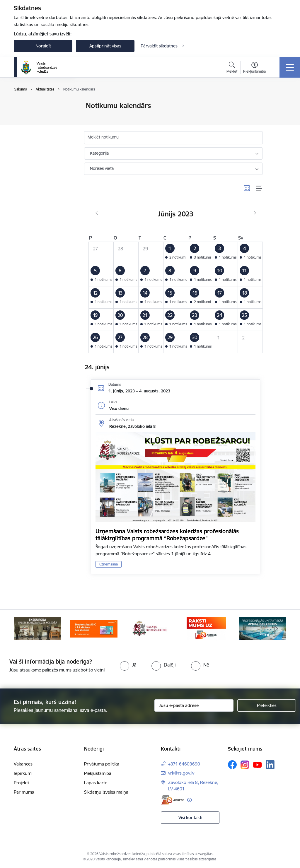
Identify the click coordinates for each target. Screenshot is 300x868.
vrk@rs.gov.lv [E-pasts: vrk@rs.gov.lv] (181, 773)
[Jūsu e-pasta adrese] (194, 705)
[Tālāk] (277, 629)
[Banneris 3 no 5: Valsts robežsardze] (150, 628)
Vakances (23, 764)
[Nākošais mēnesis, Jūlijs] (255, 213)
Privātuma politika (102, 764)
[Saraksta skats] (259, 188)
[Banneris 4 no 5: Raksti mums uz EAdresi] (206, 628)
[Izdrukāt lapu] (278, 103)
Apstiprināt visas (105, 46)
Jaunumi (28, 116)
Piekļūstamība (98, 773)
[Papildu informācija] (189, 800)
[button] (176, 253)
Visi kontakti (190, 817)
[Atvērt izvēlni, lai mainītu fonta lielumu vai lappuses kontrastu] (254, 68)
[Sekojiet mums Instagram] (245, 765)
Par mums (24, 792)
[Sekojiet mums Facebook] (232, 765)
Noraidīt (43, 46)
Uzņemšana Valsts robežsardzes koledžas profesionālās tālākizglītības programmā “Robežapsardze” (167, 535)
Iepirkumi (23, 773)
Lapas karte (96, 783)
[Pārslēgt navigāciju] (290, 67)
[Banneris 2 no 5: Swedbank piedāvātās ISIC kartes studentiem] (94, 628)
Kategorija (99, 153)
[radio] (128, 665)
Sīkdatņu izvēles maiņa (106, 792)
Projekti (21, 783)
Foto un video (34, 126)
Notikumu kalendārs (40, 106)
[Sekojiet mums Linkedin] (270, 765)
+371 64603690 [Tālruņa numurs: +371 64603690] (184, 764)
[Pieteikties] (267, 705)
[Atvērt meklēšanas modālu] (232, 68)
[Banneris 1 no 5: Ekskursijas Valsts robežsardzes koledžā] (37, 628)
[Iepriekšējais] (23, 629)
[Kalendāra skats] (247, 188)
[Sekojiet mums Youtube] (258, 764)
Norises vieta (102, 168)
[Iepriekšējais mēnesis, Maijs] (97, 213)
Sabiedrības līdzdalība (41, 137)
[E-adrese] (173, 800)
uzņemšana (109, 564)
